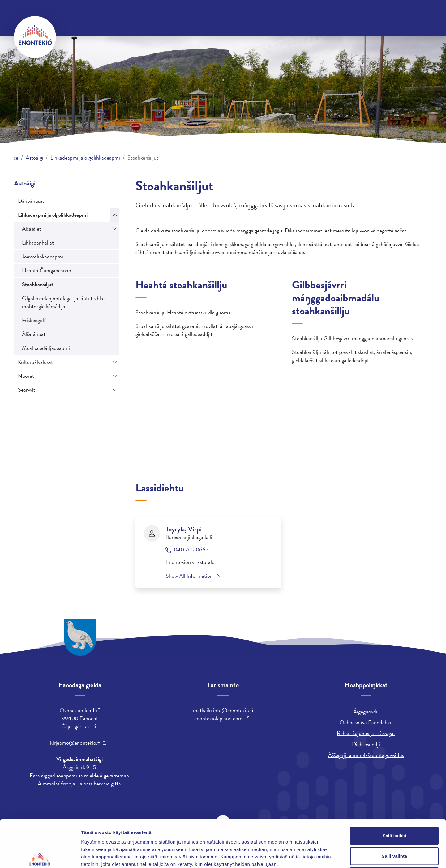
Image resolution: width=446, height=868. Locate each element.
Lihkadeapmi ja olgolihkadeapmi (85, 157)
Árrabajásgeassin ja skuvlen (342, 37)
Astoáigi (284, 37)
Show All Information (189, 576)
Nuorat (26, 376)
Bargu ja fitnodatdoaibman (228, 37)
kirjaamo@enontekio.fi (75, 743)
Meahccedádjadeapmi (46, 348)
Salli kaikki (395, 787)
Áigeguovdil (366, 711)
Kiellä (394, 827)
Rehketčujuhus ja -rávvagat (366, 733)
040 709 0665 (191, 550)
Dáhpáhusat (31, 201)
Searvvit (27, 390)
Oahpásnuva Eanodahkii (366, 722)
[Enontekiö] (35, 37)
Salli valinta (395, 807)
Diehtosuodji (366, 744)
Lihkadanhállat (38, 243)
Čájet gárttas (75, 726)
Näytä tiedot (331, 856)
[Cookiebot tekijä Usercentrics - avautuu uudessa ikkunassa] (40, 856)
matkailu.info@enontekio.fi (223, 710)
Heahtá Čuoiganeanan (47, 270)
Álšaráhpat (34, 334)
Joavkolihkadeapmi (43, 256)
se (16, 157)
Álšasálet (32, 229)
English (302, 14)
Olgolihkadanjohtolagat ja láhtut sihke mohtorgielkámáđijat (63, 302)
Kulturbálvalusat (35, 362)
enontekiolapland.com (218, 718)
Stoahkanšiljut (38, 284)
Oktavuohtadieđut (83, 14)
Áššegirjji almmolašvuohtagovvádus (366, 755)
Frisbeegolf (34, 320)
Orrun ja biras (79, 37)
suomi (325, 14)
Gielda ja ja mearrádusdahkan (146, 37)
